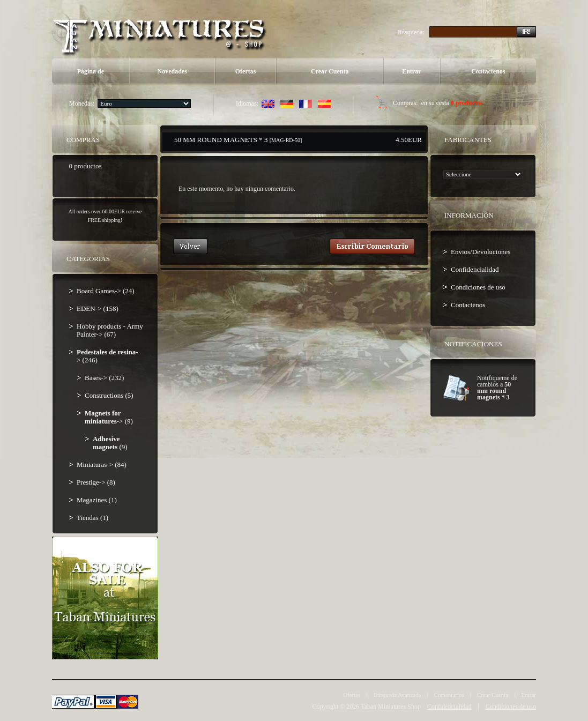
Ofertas (246, 71)
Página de (91, 71)
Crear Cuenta (330, 71)
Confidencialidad (475, 269)
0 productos (467, 103)
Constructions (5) (109, 395)
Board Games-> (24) (106, 291)
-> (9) (109, 417)
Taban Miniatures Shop (391, 707)
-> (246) (107, 356)
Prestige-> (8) (96, 482)
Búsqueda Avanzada (397, 695)
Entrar (411, 71)
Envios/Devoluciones (481, 252)
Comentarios (449, 695)
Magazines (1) (97, 500)
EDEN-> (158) (98, 309)
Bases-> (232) (104, 378)
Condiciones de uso (478, 287)
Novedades (172, 71)
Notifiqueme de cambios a (497, 388)
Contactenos (488, 71)
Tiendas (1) (92, 518)
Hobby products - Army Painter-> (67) (110, 330)
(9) (110, 443)
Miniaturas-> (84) (102, 464)
